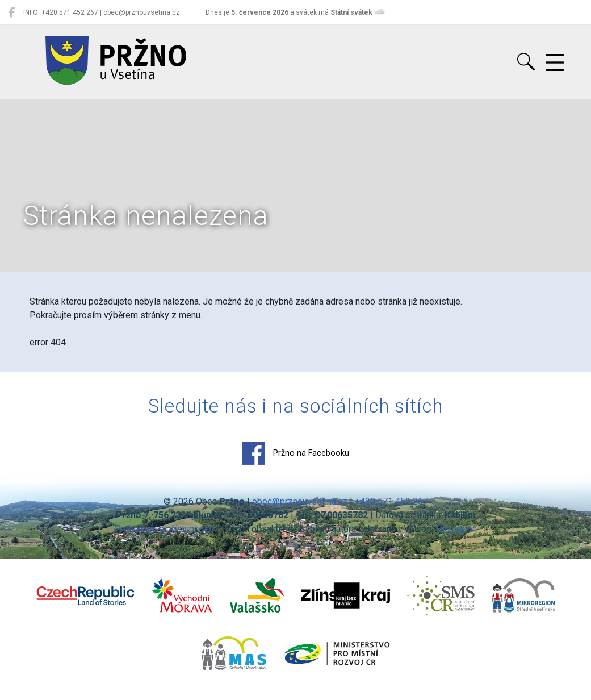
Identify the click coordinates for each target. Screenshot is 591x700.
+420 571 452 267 (391, 501)
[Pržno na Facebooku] (12, 13)
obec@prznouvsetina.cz (300, 501)
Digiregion (456, 529)
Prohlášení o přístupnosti (164, 529)
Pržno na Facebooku (296, 453)
